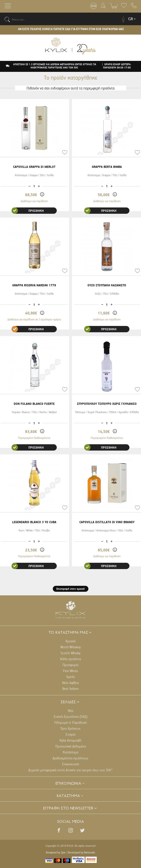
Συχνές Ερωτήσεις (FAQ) (71, 716)
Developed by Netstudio (81, 852)
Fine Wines (70, 671)
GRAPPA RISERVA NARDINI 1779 (34, 285)
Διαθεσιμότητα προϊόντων (70, 758)
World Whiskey (70, 647)
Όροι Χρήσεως (70, 728)
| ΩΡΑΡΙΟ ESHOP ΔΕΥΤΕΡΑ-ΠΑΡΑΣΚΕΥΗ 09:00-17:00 (117, 66)
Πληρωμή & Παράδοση (71, 722)
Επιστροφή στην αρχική (71, 589)
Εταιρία (71, 734)
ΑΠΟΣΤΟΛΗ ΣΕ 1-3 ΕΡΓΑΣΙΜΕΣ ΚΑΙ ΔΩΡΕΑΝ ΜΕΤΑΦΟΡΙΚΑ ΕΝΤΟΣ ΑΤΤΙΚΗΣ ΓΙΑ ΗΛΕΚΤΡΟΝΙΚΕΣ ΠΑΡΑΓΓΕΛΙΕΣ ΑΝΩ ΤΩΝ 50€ (55, 66)
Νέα (71, 711)
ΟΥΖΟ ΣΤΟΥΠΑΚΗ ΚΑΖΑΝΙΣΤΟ (107, 285)
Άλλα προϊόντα (71, 659)
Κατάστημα (71, 752)
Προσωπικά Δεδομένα (71, 746)
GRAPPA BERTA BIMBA (107, 167)
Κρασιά (71, 641)
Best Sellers (70, 689)
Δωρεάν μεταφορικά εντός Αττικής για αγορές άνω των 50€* (70, 770)
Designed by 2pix (56, 852)
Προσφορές (71, 665)
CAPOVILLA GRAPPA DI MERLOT (34, 167)
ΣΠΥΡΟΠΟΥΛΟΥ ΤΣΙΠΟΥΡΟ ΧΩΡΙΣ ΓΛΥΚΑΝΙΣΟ (107, 404)
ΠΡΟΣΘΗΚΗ (28, 211)
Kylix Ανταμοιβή (71, 740)
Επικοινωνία (71, 764)
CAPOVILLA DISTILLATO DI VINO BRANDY (107, 522)
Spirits (70, 677)
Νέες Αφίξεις (71, 683)
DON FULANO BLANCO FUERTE (34, 404)
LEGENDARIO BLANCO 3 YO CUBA (34, 522)
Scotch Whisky (70, 653)
